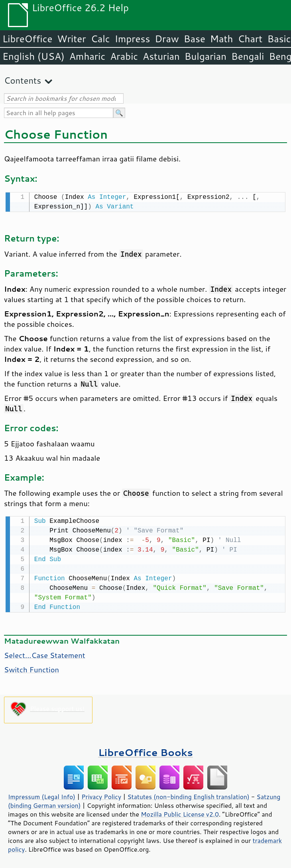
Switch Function (31, 668)
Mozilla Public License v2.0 (180, 813)
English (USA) (33, 56)
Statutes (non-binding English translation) (188, 795)
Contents (23, 80)
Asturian (161, 56)
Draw (167, 39)
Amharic (87, 56)
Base (195, 39)
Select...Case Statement (45, 654)
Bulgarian (205, 56)
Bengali (248, 56)
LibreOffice (27, 39)
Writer (71, 39)
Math (222, 39)
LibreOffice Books (145, 751)
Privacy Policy (101, 795)
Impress (133, 39)
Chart (250, 39)
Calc (100, 39)
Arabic (124, 56)
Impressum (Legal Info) (42, 795)
